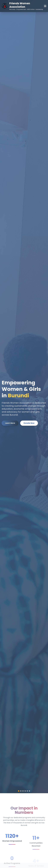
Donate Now (29, 423)
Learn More (10, 423)
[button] (19, 791)
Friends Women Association (20, 5)
